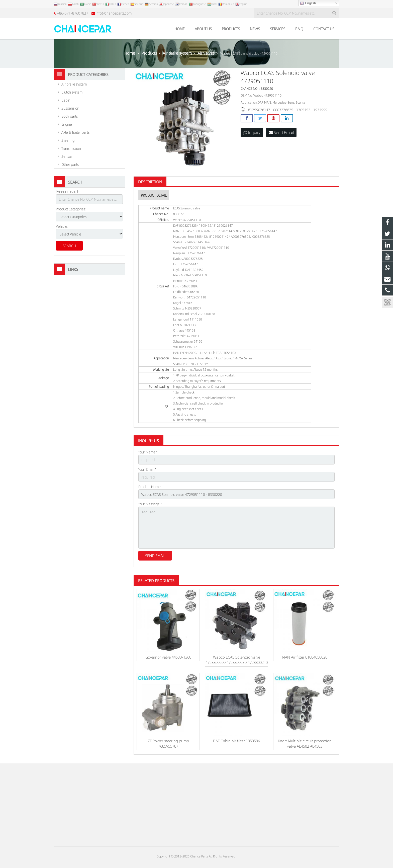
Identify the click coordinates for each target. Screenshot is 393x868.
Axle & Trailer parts (75, 132)
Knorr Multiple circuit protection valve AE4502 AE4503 (305, 743)
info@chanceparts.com (114, 13)
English (308, 3)
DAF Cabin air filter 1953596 (236, 741)
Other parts (70, 164)
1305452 (303, 110)
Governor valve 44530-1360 (168, 657)
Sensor (67, 156)
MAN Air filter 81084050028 (305, 657)
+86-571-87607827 (73, 13)
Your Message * (150, 504)
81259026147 (259, 110)
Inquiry (252, 132)
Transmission (71, 148)
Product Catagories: (71, 209)
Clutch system (72, 92)
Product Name (150, 487)
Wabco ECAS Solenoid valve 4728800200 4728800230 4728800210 (237, 660)
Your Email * (147, 469)
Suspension (70, 108)
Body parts (70, 116)
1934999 (320, 110)
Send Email (281, 132)
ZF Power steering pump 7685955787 (168, 743)
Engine (67, 124)
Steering (68, 140)
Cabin (66, 100)
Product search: (68, 192)
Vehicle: (62, 226)
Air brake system (74, 84)
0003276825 (283, 110)
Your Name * (148, 452)
